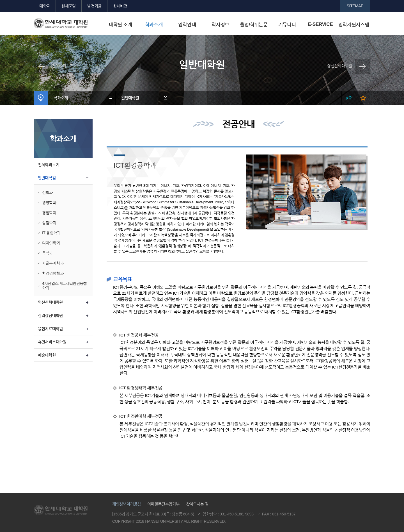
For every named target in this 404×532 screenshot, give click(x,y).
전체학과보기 (63, 66)
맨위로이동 (355, 470)
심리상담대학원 (50, 315)
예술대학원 (47, 355)
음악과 (47, 253)
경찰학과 (49, 213)
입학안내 (187, 25)
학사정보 (220, 25)
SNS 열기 (349, 98)
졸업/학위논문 (254, 25)
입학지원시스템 (354, 25)
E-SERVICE (320, 24)
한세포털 (69, 6)
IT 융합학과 (51, 233)
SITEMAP (355, 6)
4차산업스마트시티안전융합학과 (65, 286)
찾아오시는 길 (197, 504)
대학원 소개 (120, 25)
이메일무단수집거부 (163, 504)
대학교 (45, 6)
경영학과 (49, 203)
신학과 (47, 192)
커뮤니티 (287, 25)
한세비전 (120, 6)
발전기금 (94, 6)
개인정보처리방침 (127, 504)
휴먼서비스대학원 (52, 342)
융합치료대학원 (50, 329)
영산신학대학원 (340, 66)
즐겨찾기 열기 (363, 98)
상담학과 (49, 223)
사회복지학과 (53, 263)
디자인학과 (51, 243)
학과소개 (154, 25)
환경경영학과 (53, 273)
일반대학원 (130, 98)
